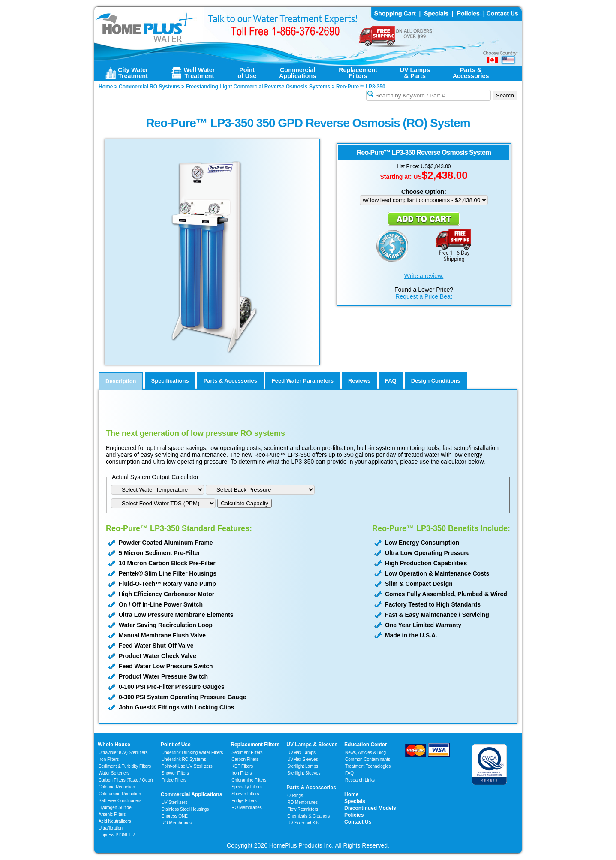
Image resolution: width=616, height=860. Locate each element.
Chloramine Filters (249, 780)
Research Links (360, 780)
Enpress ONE (175, 816)
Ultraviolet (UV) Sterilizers (123, 753)
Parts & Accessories (311, 788)
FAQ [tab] (391, 381)
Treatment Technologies (368, 766)
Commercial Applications (192, 794)
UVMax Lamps (301, 753)
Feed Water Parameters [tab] (303, 381)
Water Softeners (114, 773)
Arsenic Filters (112, 814)
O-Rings (295, 795)
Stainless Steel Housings (185, 809)
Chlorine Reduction (117, 787)
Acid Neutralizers (115, 821)
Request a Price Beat (424, 296)
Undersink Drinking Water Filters (192, 753)
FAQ (349, 773)
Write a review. (424, 276)
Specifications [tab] (170, 381)
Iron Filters (109, 759)
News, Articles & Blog (365, 753)
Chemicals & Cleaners (308, 816)
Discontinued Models (370, 808)
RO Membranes (177, 823)
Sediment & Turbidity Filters (125, 766)
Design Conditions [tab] (436, 381)
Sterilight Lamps (303, 766)
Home (351, 794)
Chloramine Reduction (120, 794)
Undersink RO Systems (184, 759)
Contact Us (358, 822)
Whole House (114, 745)
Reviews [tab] (359, 381)
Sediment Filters (247, 753)
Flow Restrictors (303, 809)
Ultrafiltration (111, 828)
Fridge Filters (174, 780)
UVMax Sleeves (302, 759)
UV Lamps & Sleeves (312, 745)
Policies (354, 815)
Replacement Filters (255, 745)
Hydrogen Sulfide (115, 807)
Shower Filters (175, 773)
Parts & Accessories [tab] (230, 381)
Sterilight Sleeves (304, 773)
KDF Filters (242, 766)
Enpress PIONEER (117, 835)
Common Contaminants (368, 759)
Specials (355, 801)
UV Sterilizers (175, 802)
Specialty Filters (247, 787)
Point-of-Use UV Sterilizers (187, 766)
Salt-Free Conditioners (120, 801)
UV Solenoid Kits (303, 823)
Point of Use (176, 745)
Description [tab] (121, 381)
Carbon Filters (126, 780)
